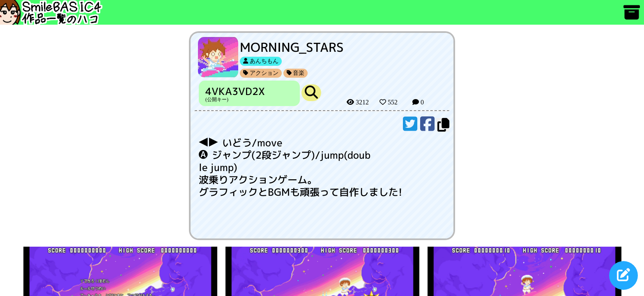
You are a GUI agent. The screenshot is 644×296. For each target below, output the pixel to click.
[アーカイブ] (632, 16)
